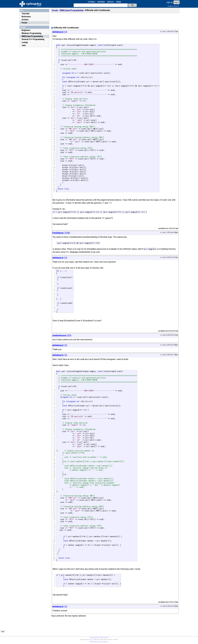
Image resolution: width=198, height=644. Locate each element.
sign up (170, 2)
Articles (25, 20)
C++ (22, 11)
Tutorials (26, 14)
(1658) (61, 233)
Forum (24, 23)
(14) (60, 32)
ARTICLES (110, 2)
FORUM (118, 2)
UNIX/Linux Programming (71, 10)
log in (177, 2)
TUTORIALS (91, 2)
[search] (100, 5)
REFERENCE (101, 2)
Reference (26, 17)
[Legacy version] (173, 6)
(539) (62, 335)
